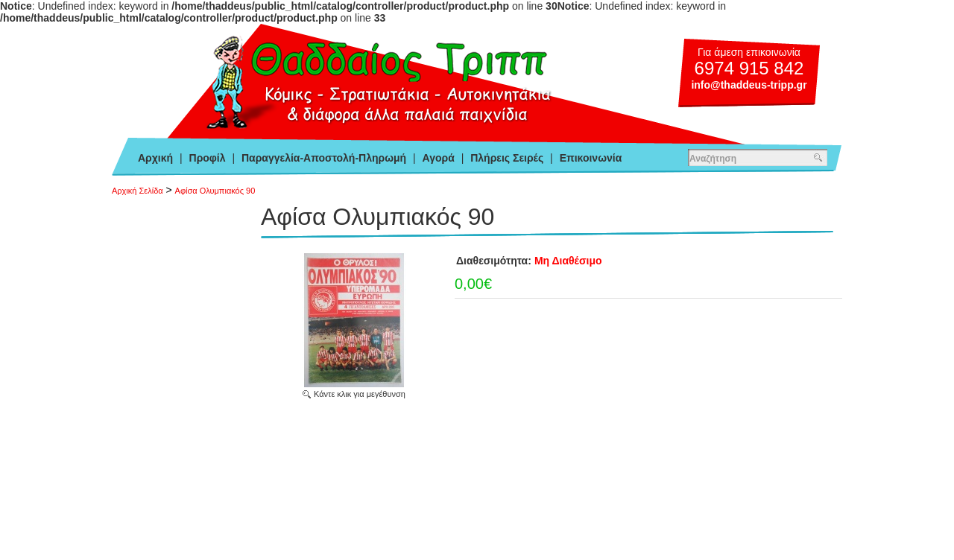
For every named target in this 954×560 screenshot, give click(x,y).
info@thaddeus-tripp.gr (749, 85)
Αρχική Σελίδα (138, 191)
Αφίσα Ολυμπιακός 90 (215, 191)
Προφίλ (208, 158)
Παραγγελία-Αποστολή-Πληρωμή (324, 158)
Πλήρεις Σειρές (507, 158)
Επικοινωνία (591, 158)
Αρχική (155, 158)
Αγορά (439, 158)
